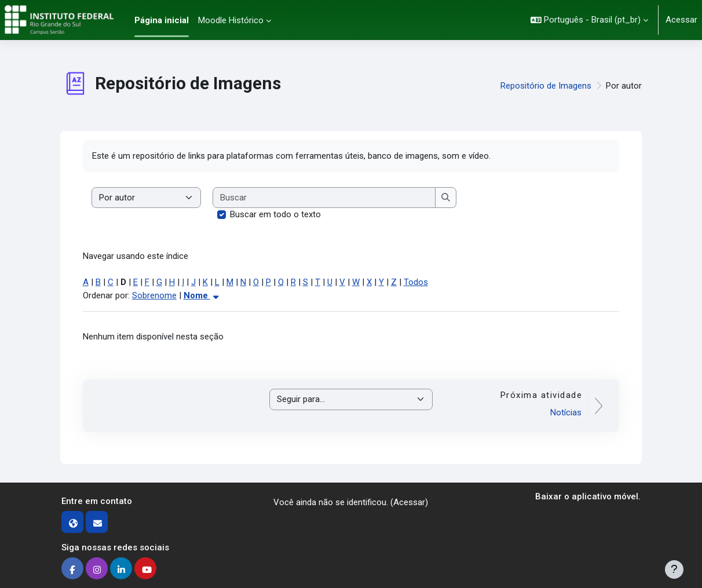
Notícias (566, 412)
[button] (589, 20)
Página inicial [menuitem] (162, 20)
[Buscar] (325, 198)
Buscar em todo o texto (275, 214)
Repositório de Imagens (546, 86)
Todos (416, 282)
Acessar (681, 20)
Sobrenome (154, 295)
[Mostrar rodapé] (674, 569)
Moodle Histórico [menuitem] (231, 20)
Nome (202, 295)
